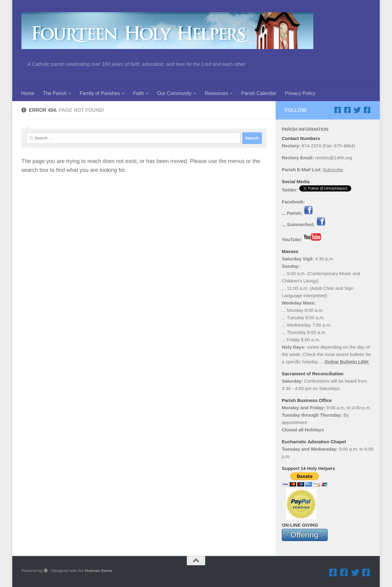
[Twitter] (357, 110)
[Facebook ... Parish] (337, 110)
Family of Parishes (100, 93)
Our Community (174, 93)
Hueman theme (99, 571)
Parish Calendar (259, 93)
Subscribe (333, 170)
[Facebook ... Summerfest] (347, 110)
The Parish (55, 93)
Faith (139, 93)
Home (28, 93)
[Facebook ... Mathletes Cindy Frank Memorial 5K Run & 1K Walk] (367, 110)
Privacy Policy (300, 93)
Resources (216, 93)
